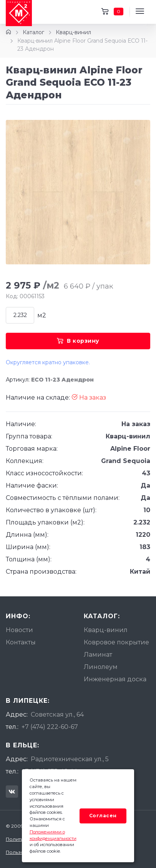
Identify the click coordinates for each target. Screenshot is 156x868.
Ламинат (98, 655)
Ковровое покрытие (116, 642)
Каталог (33, 32)
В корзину (78, 341)
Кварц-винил (73, 32)
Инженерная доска (115, 679)
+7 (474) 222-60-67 (50, 727)
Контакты (21, 642)
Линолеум (101, 667)
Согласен (103, 816)
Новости (19, 630)
